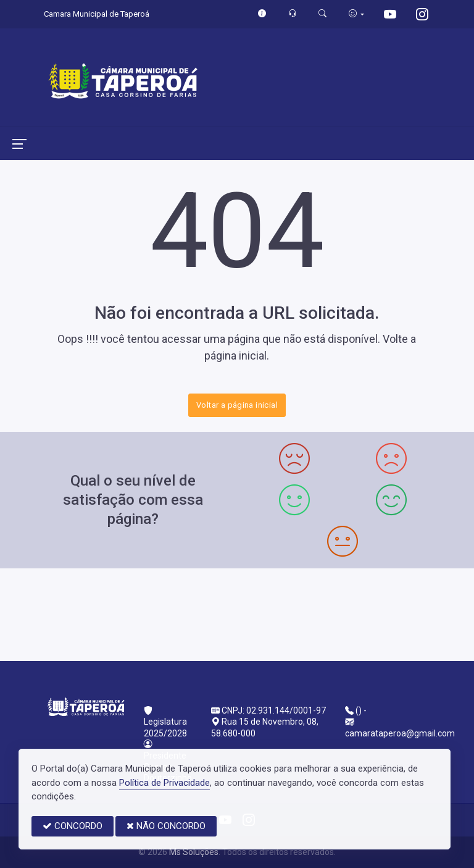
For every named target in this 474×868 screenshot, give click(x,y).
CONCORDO (73, 826)
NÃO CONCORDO (166, 826)
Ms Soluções (194, 852)
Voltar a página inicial (237, 405)
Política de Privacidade (164, 783)
